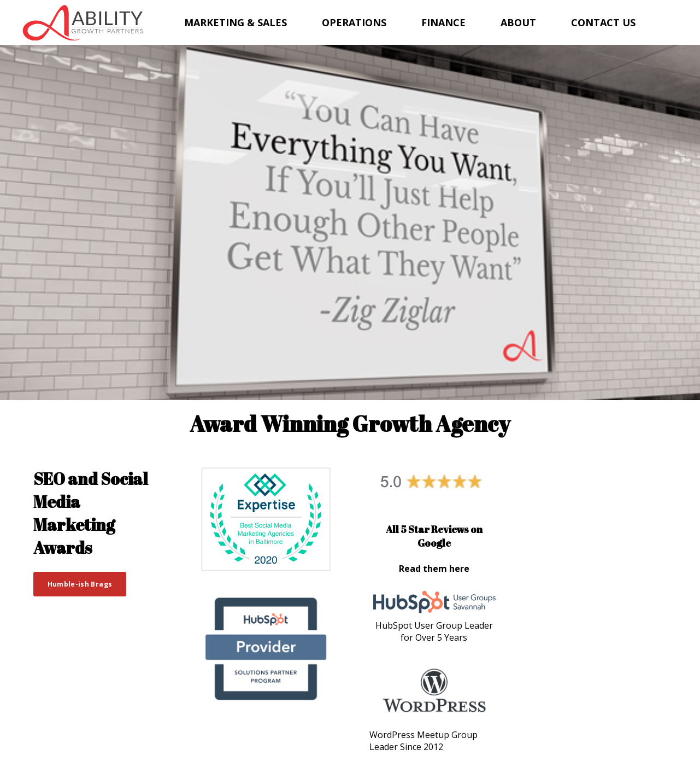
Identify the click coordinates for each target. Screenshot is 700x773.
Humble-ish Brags (80, 584)
